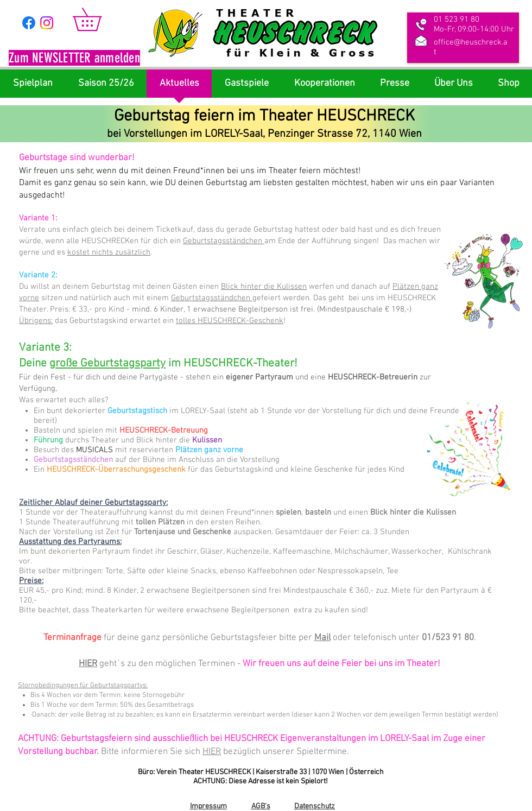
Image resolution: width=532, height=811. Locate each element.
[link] (98, 19)
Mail (322, 638)
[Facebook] (29, 23)
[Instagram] (47, 23)
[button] (74, 59)
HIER (88, 664)
